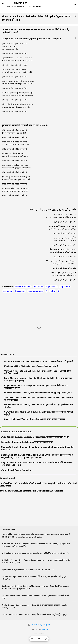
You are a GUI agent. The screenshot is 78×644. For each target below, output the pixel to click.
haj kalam (38, 293)
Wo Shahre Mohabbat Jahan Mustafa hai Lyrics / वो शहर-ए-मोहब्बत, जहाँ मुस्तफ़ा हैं (39, 368)
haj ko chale (51, 293)
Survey (47, 12)
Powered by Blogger (39, 631)
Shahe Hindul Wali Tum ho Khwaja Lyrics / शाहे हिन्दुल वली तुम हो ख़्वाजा (35, 425)
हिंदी (39, 639)
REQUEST (21, 12)
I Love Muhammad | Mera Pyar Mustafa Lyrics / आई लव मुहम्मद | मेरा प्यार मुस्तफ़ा (38, 399)
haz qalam (20, 297)
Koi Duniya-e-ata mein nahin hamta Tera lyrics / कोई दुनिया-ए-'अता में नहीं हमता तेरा (35, 559)
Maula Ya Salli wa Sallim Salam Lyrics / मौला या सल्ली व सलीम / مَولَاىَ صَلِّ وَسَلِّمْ (34, 621)
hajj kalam (65, 293)
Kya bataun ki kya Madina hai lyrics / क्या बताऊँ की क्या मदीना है (31, 372)
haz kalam (8, 297)
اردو (45, 639)
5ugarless (45, 635)
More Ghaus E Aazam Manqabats (17, 476)
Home (11, 12)
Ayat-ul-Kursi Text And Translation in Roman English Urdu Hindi (31, 497)
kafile (53, 297)
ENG (33, 639)
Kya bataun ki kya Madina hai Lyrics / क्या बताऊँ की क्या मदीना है (28, 576)
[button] (75, 22)
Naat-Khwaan (34, 12)
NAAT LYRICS (21, 3)
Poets (57, 12)
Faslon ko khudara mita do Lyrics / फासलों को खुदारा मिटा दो (27, 448)
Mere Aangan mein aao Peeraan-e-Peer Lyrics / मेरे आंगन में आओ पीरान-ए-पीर (35, 443)
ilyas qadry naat (35, 297)
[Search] (75, 4)
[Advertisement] (39, 516)
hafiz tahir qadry (23, 293)
